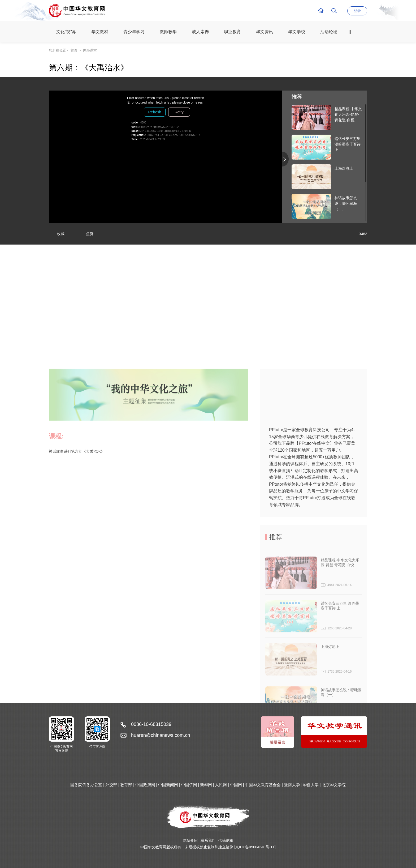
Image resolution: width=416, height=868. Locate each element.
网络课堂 (90, 50)
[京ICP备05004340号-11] (255, 847)
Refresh (155, 112)
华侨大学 (311, 785)
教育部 (126, 785)
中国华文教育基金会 (263, 785)
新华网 (206, 785)
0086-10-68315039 (151, 724)
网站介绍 (190, 840)
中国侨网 (189, 785)
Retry (179, 112)
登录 (357, 11)
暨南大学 (292, 785)
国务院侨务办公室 (86, 785)
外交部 (111, 785)
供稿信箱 (226, 840)
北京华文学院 (334, 785)
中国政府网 (145, 785)
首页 (74, 50)
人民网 (221, 785)
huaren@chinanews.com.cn (161, 735)
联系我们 (208, 840)
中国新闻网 (168, 785)
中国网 (236, 785)
